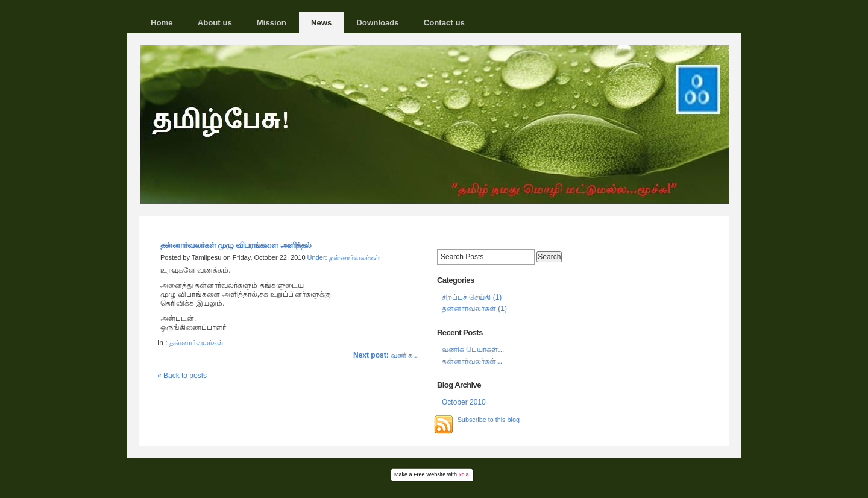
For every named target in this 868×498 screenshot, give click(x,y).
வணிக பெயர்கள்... (473, 350)
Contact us (444, 23)
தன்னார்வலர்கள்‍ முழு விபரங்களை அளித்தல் (236, 245)
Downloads (377, 23)
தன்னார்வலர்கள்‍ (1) (474, 309)
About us (215, 23)
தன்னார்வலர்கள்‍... (472, 361)
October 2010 (464, 402)
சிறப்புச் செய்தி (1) (472, 297)
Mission (272, 23)
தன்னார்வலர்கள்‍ (197, 343)
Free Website (429, 474)
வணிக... (386, 355)
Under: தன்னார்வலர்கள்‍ (344, 257)
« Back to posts (182, 376)
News (321, 23)
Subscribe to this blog (489, 420)
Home (162, 23)
